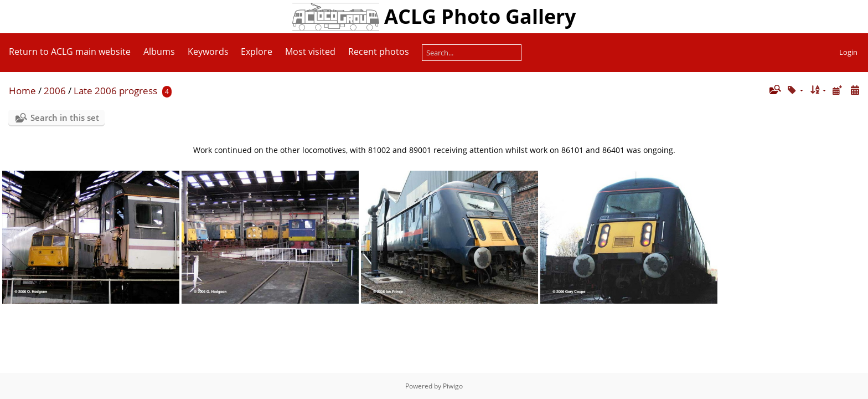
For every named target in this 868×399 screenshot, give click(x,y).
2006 (55, 91)
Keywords (208, 52)
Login (848, 52)
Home (22, 91)
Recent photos (379, 52)
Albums (159, 52)
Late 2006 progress (115, 91)
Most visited (310, 52)
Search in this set (65, 117)
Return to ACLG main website (70, 52)
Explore (257, 52)
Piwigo (453, 386)
